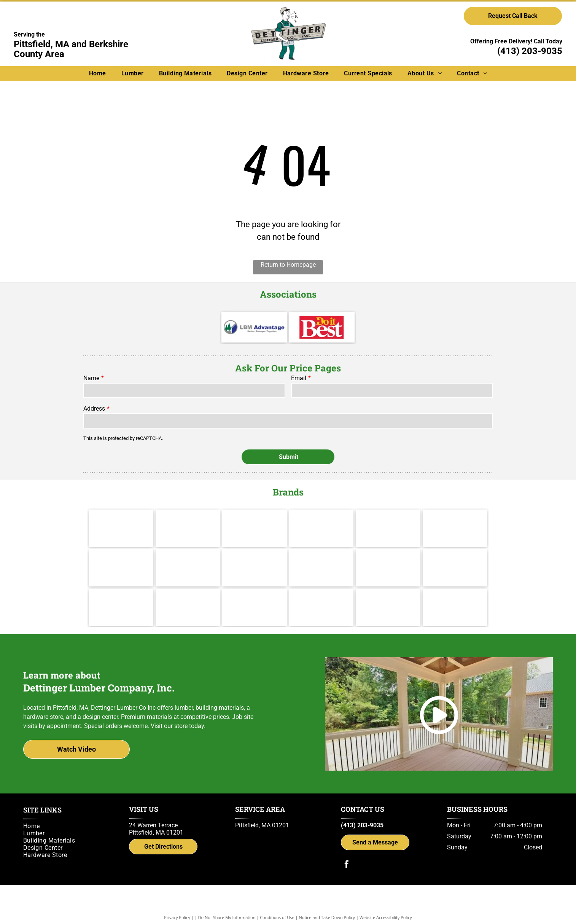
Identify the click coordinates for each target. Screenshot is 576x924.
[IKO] (455, 568)
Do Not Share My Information (227, 917)
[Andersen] (455, 528)
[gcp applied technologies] (321, 607)
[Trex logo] (455, 607)
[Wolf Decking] (255, 568)
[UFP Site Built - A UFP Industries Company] (188, 607)
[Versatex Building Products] (121, 607)
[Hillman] (321, 528)
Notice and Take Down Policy (327, 917)
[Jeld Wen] (188, 568)
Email (299, 378)
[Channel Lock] (388, 528)
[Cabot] (255, 528)
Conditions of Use (277, 917)
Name (91, 378)
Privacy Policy (177, 917)
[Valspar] (188, 528)
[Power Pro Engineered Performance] (255, 607)
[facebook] (347, 865)
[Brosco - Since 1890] (388, 568)
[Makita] (121, 528)
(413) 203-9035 (530, 51)
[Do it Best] (322, 327)
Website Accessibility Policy (386, 917)
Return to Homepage (288, 265)
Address (94, 409)
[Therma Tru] (121, 568)
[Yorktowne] (321, 568)
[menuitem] (98, 73)
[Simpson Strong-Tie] (388, 607)
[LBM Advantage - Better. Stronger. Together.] (254, 327)
